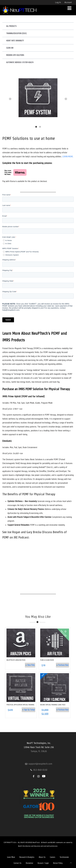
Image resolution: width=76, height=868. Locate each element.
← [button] (10, 99)
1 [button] (36, 127)
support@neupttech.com (40, 764)
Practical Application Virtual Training (20, 705)
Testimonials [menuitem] (64, 857)
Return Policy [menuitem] (58, 863)
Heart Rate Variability (15, 41)
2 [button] (40, 127)
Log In (58, 2)
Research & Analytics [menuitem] (27, 857)
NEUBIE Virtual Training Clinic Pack (53, 705)
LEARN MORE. (68, 157)
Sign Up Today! (29, 710)
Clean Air (10, 48)
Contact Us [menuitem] (18, 863)
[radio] (38, 240)
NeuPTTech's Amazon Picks (16, 660)
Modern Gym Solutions (15, 55)
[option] (38, 98)
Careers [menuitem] (53, 857)
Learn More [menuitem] (11, 857)
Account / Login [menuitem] (43, 863)
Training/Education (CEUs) (16, 33)
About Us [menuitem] (42, 857)
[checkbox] (38, 242)
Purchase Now (63, 665)
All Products (11, 26)
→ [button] (66, 99)
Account (68, 2)
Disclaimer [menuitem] (30, 863)
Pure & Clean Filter (47, 660)
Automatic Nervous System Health (20, 62)
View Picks (31, 665)
